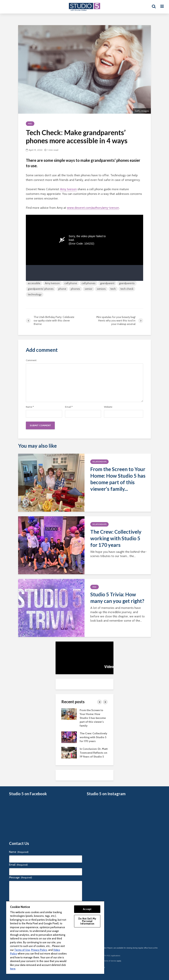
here (13, 969)
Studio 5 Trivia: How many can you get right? (117, 598)
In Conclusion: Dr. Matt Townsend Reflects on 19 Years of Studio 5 (94, 753)
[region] (55, 937)
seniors (101, 289)
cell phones (89, 283)
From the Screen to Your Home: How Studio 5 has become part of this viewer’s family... (118, 479)
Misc (30, 124)
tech (113, 289)
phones (75, 289)
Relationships (99, 462)
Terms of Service (110, 961)
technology (35, 294)
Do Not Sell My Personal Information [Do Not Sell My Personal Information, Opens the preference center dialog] (87, 921)
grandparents (127, 283)
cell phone (71, 283)
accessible (34, 283)
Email (69, 407)
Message (21, 877)
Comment (31, 360)
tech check (127, 289)
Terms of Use (22, 950)
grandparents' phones (41, 289)
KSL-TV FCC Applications (110, 956)
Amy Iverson (68, 189)
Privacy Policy (39, 950)
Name (30, 407)
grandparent (107, 283)
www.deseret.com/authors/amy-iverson (93, 208)
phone (62, 289)
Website (108, 407)
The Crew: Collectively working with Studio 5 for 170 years (116, 538)
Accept (87, 909)
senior (88, 289)
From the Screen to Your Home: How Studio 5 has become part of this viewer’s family (93, 718)
